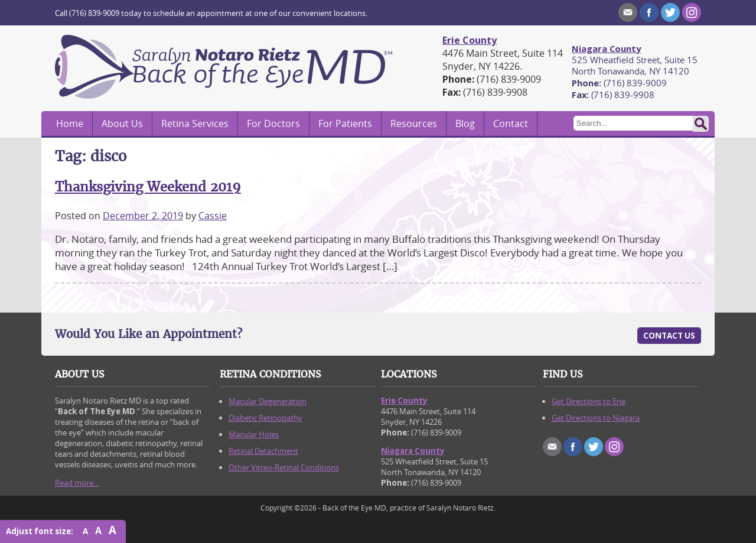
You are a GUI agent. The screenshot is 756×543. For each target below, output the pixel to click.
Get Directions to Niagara (596, 418)
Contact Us (669, 336)
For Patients (345, 123)
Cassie (213, 216)
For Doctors (273, 123)
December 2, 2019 (143, 216)
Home (70, 123)
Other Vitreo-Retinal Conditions (284, 467)
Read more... (77, 483)
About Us (122, 123)
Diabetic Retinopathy (265, 418)
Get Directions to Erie (589, 401)
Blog (465, 123)
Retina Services (195, 123)
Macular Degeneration (268, 401)
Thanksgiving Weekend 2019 (148, 187)
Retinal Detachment (263, 451)
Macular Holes (254, 434)
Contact (511, 123)
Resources (414, 123)
